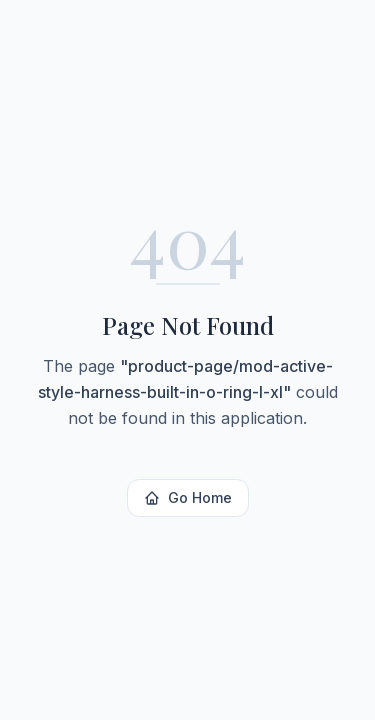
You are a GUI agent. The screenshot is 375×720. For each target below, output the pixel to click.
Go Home (188, 497)
